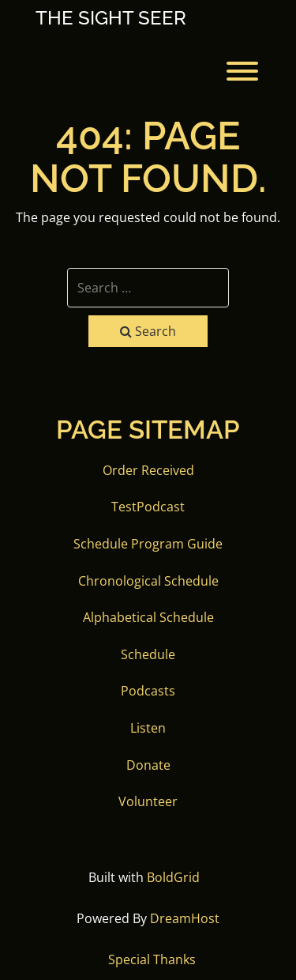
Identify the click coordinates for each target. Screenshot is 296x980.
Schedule (148, 654)
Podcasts (148, 691)
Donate (148, 765)
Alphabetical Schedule (148, 617)
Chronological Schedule (148, 581)
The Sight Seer (111, 18)
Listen (148, 728)
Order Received (148, 470)
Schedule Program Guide (148, 544)
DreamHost (185, 918)
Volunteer (148, 801)
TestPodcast (148, 507)
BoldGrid (173, 877)
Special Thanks (152, 959)
